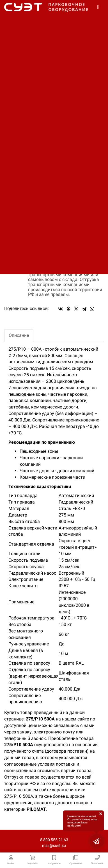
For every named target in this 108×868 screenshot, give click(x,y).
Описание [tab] (19, 335)
